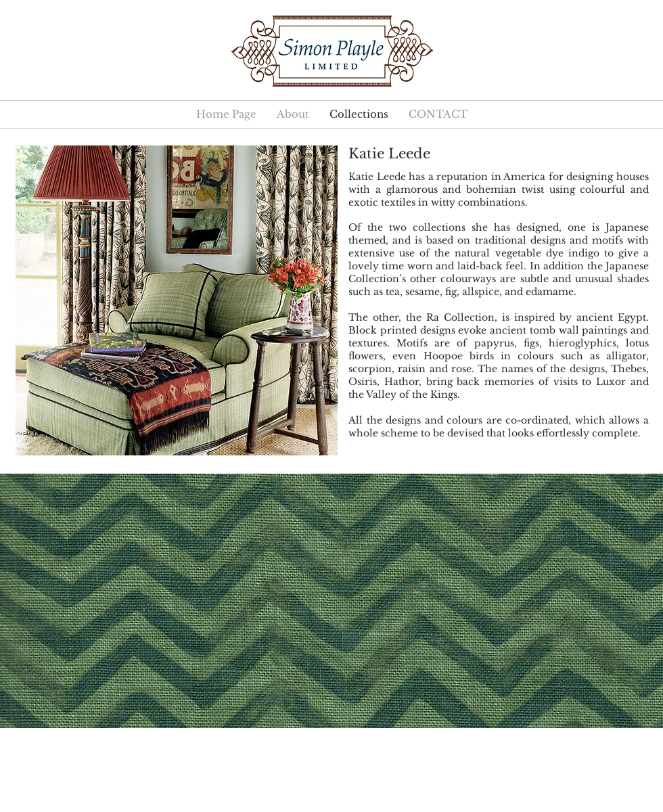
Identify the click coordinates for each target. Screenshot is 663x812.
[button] (331, 601)
